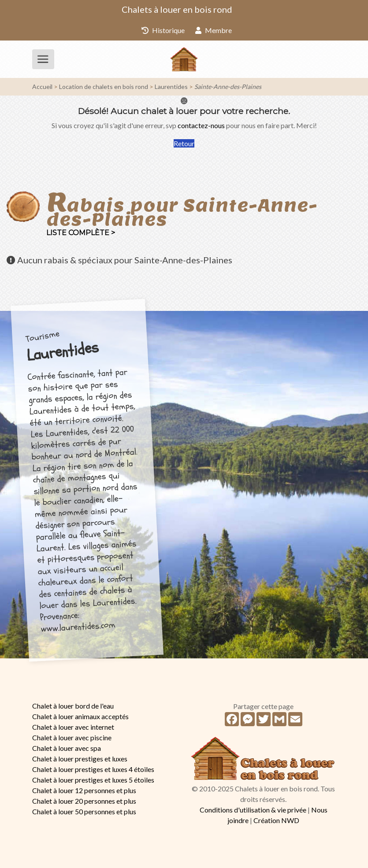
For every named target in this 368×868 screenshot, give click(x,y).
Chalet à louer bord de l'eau (73, 706)
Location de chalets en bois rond (104, 87)
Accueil (42, 87)
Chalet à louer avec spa (67, 748)
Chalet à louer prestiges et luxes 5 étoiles (93, 780)
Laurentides (171, 87)
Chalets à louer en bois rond (177, 9)
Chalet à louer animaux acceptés (80, 716)
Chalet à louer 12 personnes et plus (84, 790)
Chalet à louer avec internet (73, 727)
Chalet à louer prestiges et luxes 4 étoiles (93, 769)
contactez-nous (201, 125)
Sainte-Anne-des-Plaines (228, 87)
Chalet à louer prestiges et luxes (80, 759)
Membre (214, 30)
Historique (163, 30)
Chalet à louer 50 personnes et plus (84, 811)
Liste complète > (81, 233)
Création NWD (276, 820)
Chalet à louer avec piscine (72, 737)
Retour (184, 143)
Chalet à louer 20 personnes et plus (84, 801)
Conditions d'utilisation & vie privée (253, 810)
